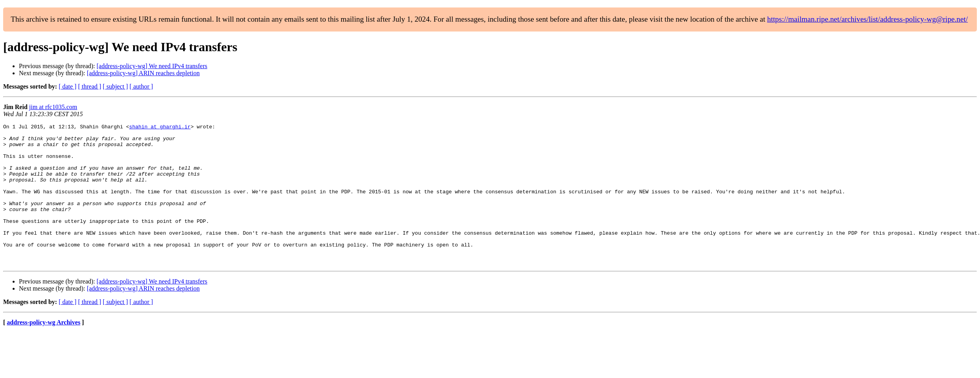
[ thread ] (90, 86)
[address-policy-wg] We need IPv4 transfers (152, 66)
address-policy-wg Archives (44, 351)
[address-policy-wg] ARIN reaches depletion (143, 73)
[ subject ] (115, 86)
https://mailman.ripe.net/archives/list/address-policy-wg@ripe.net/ (868, 19)
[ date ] (68, 86)
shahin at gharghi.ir (160, 128)
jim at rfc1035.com (53, 107)
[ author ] (141, 86)
